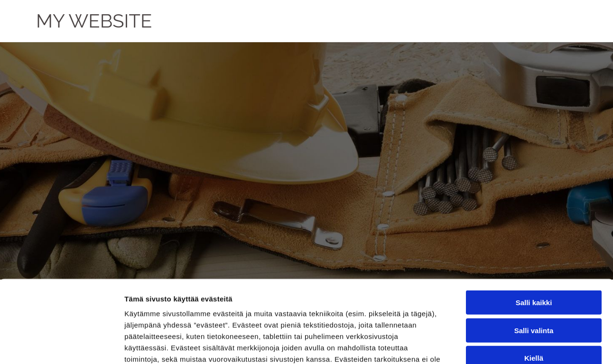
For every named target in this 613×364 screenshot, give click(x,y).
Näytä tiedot (507, 345)
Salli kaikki (534, 218)
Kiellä (534, 273)
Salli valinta (534, 245)
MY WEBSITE (94, 21)
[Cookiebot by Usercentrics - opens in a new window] (61, 345)
